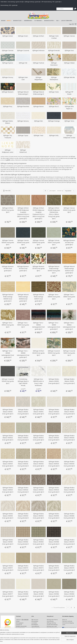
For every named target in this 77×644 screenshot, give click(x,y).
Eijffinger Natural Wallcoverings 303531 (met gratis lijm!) (54, 270)
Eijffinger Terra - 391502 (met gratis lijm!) (8, 325)
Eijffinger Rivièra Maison (8, 122)
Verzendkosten (35, 626)
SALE (58, 21)
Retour (33, 621)
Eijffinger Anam (23, 36)
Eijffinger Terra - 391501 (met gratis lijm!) (69, 297)
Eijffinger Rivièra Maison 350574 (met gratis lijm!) (38, 568)
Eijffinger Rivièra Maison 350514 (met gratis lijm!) (38, 412)
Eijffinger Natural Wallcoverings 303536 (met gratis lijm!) (23, 298)
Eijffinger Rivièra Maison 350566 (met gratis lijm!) (54, 542)
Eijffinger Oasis (54, 92)
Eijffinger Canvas (69, 36)
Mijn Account (35, 620)
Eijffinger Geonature (54, 64)
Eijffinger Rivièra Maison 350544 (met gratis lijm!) (54, 490)
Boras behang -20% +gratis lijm (9, 5)
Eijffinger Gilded (69, 63)
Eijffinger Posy (8, 106)
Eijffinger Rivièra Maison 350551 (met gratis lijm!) (8, 516)
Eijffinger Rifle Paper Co (69, 108)
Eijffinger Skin (38, 121)
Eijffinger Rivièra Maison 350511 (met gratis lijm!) (69, 381)
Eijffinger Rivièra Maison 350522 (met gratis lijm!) (8, 438)
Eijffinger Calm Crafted (54, 37)
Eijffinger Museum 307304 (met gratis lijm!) (23, 269)
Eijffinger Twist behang (42, 181)
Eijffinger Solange (54, 121)
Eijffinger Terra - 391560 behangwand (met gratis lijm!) (38, 326)
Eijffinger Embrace (38, 51)
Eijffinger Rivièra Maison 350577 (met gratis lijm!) (8, 594)
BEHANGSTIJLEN (18, 21)
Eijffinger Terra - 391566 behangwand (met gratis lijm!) (23, 354)
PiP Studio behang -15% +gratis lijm (51, 2)
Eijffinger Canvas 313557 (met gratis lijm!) (54, 243)
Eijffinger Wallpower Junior (8, 151)
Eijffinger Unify (54, 135)
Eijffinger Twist (38, 135)
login (72, 24)
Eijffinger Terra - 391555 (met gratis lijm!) (54, 297)
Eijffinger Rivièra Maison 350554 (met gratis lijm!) (38, 516)
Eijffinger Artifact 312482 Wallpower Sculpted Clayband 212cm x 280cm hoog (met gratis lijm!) (38, 213)
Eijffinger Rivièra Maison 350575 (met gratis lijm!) (54, 568)
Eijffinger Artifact (38, 36)
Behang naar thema (52, 620)
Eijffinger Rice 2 (54, 106)
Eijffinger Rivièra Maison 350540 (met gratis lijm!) (69, 464)
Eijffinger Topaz (23, 135)
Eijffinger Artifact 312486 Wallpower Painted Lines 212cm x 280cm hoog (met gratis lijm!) (54, 213)
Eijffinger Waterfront (23, 151)
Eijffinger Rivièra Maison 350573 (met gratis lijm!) (23, 568)
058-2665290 (25, 620)
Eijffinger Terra (69, 121)
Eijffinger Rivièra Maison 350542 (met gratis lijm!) (23, 490)
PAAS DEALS (4, 2)
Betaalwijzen (35, 625)
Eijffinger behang (51, 623)
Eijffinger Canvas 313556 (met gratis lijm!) (38, 243)
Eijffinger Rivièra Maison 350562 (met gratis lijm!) (23, 542)
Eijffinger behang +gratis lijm (33, 2)
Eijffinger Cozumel (23, 51)
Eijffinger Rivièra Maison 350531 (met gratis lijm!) (8, 464)
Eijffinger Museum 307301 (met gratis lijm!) (38, 269)
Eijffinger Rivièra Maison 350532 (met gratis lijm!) (23, 464)
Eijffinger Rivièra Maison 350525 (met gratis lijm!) (54, 438)
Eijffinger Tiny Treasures (8, 137)
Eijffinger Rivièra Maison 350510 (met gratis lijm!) (54, 381)
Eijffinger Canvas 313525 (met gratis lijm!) (69, 210)
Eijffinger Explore (8, 63)
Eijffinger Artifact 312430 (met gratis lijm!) (38, 353)
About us (65, 620)
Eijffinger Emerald (54, 51)
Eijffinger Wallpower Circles (69, 137)
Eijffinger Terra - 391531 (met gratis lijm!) (23, 325)
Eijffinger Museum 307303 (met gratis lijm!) (8, 269)
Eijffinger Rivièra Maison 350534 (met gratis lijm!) (54, 464)
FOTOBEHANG (39, 21)
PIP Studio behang (20, 182)
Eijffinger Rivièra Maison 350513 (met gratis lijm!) (23, 412)
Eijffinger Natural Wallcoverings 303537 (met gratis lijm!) (38, 298)
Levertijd (34, 623)
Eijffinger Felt (23, 63)
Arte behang (50, 621)
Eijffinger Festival (38, 63)
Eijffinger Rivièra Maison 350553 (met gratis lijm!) (23, 516)
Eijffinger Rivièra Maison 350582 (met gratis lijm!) (54, 594)
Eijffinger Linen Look (23, 78)
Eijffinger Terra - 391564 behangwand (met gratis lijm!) (69, 326)
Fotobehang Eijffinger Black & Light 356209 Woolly (23, 382)
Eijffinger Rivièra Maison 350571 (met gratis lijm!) (8, 568)
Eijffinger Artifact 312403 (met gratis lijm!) (8, 210)
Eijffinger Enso (69, 51)
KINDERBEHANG (29, 21)
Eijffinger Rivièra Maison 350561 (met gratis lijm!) (8, 542)
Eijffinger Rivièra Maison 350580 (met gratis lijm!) (23, 594)
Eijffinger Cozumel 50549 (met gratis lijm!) (8, 381)
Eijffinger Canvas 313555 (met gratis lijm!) (8, 243)
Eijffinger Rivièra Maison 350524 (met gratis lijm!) (38, 438)
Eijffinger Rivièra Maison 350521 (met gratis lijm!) (69, 412)
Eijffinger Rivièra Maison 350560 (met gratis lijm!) (69, 516)
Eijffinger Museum (8, 92)
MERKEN (9, 21)
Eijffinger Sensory (23, 121)
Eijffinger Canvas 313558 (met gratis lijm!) (23, 243)
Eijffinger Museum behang (56, 181)
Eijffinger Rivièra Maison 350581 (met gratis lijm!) (38, 594)
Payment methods (67, 621)
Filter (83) (7, 191)
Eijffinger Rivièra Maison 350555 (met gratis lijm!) (54, 516)
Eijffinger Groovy (8, 77)
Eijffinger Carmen (8, 51)
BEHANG (3, 21)
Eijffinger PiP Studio (69, 93)
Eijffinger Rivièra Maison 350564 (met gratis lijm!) (38, 542)
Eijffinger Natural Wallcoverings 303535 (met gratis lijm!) (8, 298)
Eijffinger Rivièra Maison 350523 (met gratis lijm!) (23, 438)
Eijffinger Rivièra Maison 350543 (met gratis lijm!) (38, 490)
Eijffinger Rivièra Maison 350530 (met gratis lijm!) (69, 438)
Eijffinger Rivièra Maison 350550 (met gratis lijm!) (69, 490)
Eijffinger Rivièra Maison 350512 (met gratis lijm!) (8, 412)
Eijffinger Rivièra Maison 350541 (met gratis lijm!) (8, 490)
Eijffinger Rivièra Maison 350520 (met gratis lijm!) (54, 412)
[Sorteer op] (70, 191)
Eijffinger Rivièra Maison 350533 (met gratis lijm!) (38, 464)
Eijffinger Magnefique (38, 78)
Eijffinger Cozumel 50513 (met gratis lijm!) (69, 353)
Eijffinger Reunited (23, 106)
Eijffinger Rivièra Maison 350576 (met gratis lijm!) (69, 568)
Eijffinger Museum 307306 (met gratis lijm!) (69, 243)
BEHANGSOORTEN (50, 21)
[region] (29, 638)
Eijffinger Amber (8, 36)
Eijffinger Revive (38, 106)
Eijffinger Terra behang (70, 181)
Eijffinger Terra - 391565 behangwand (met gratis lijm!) (8, 354)
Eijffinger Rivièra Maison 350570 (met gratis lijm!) (69, 542)
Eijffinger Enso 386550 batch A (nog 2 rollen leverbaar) (38, 382)
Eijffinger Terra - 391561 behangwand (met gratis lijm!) (54, 326)
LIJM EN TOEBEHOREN (67, 21)
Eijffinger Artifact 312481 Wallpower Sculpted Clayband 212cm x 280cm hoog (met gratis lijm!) (23, 213)
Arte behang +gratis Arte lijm (16, 2)
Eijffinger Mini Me (69, 77)
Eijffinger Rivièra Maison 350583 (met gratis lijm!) (69, 594)
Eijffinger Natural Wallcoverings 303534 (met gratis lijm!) (69, 270)
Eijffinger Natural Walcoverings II (23, 93)
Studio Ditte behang (52, 625)
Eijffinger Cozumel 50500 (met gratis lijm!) (54, 353)
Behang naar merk (52, 626)
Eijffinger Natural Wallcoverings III (38, 93)
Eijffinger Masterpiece (54, 78)
